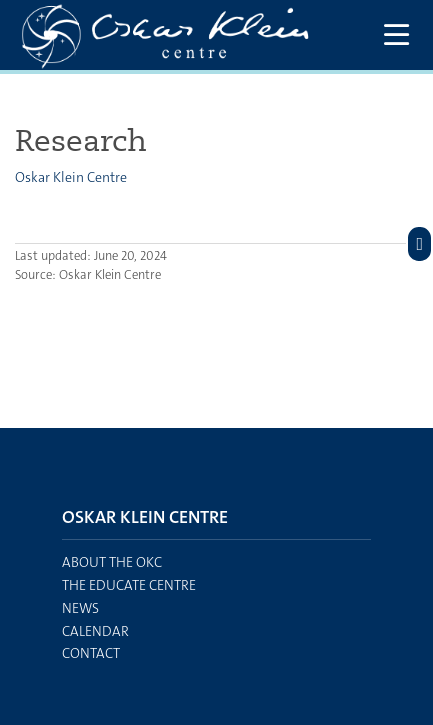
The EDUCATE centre (129, 585)
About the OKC (112, 562)
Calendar (95, 631)
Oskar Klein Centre (71, 177)
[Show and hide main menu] (396, 35)
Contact (91, 653)
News (80, 608)
